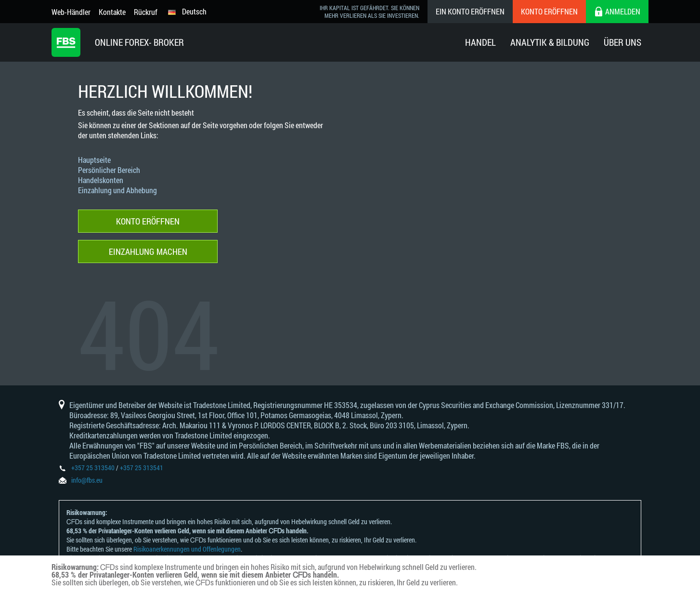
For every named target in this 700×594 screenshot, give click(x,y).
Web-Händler (71, 12)
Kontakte (112, 12)
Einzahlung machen (148, 251)
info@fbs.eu (87, 480)
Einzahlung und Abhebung (117, 190)
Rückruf (146, 12)
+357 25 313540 (93, 468)
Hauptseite (94, 160)
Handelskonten (101, 180)
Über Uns (622, 42)
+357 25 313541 (142, 468)
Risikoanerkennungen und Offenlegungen (187, 549)
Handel (480, 42)
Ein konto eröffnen (470, 11)
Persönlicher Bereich (109, 170)
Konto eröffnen (549, 11)
